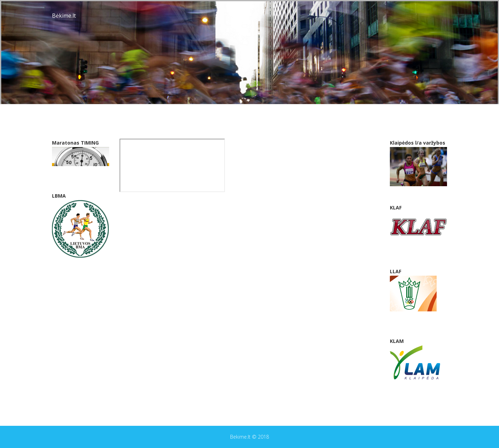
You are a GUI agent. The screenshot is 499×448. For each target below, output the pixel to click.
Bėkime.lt (64, 16)
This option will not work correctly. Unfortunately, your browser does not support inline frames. (172, 165)
